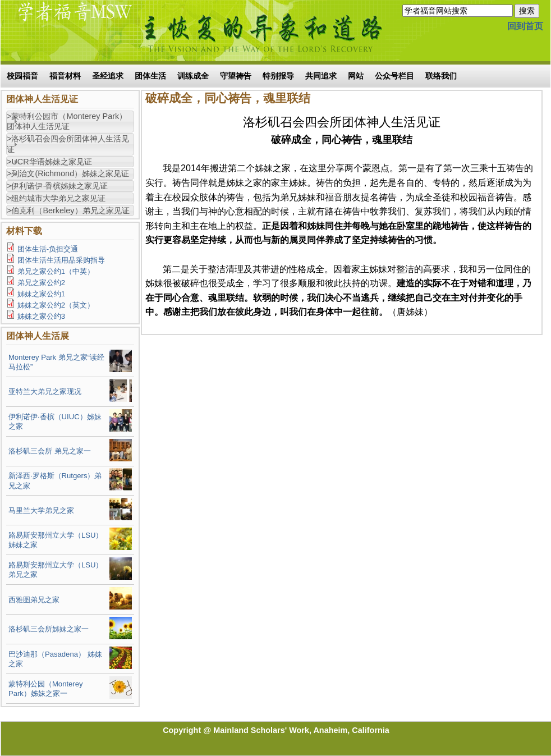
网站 (356, 76)
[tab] (70, 122)
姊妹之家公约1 (41, 294)
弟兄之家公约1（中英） (56, 271)
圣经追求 (108, 76)
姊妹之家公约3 (41, 316)
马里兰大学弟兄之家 (41, 510)
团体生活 (150, 76)
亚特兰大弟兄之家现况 (45, 391)
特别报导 (278, 76)
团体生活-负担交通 (48, 249)
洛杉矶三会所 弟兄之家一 (50, 451)
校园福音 (22, 76)
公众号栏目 (394, 76)
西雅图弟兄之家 (34, 600)
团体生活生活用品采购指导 (61, 260)
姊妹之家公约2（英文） (56, 305)
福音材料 (65, 76)
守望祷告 (236, 76)
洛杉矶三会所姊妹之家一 (49, 629)
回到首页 (525, 26)
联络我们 (441, 76)
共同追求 (321, 76)
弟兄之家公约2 (41, 283)
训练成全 (193, 76)
